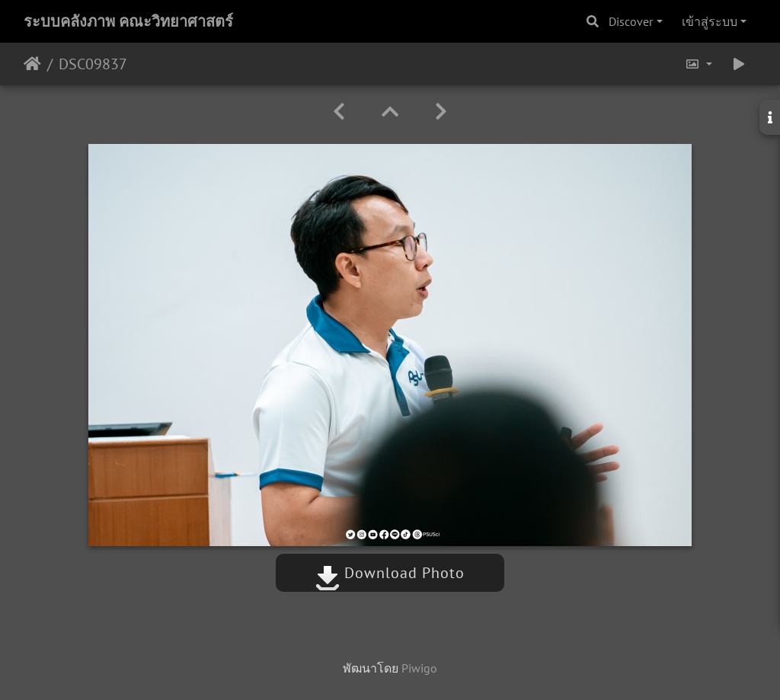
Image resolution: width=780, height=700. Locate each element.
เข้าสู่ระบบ (710, 21)
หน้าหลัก (32, 64)
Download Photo (390, 573)
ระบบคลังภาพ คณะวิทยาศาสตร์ (128, 21)
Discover (631, 21)
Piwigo (419, 668)
